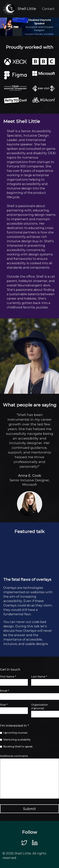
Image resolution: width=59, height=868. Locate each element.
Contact (48, 9)
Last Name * (39, 677)
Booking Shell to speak (18, 747)
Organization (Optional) (39, 706)
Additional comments (14, 756)
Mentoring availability (17, 740)
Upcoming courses (15, 733)
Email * (4, 691)
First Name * (8, 677)
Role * (4, 705)
